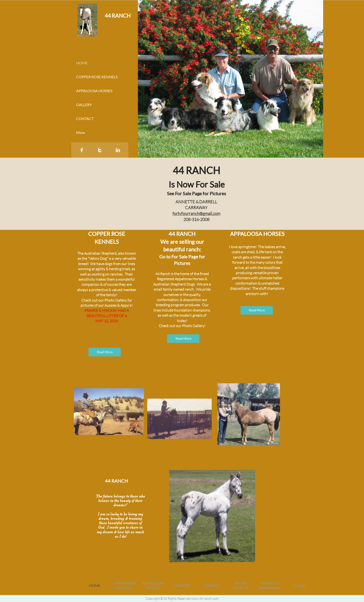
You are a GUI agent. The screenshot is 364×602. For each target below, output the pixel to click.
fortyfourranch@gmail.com (196, 213)
